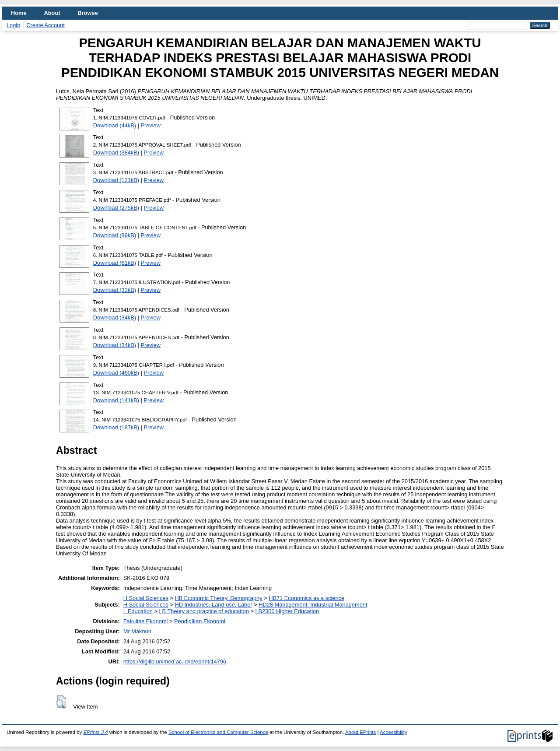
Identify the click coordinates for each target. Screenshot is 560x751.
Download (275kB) (116, 208)
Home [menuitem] (19, 13)
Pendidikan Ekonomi (200, 621)
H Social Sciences (146, 598)
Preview (150, 125)
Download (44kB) (115, 125)
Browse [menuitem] (88, 13)
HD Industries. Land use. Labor (213, 605)
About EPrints (360, 732)
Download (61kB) (115, 263)
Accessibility (394, 732)
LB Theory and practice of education (204, 611)
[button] (61, 702)
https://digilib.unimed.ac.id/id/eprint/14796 (175, 662)
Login (13, 25)
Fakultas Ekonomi (146, 621)
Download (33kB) (115, 290)
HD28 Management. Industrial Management (313, 605)
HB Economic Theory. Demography (218, 598)
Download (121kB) (116, 180)
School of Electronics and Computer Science (218, 732)
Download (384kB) (116, 153)
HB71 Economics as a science (306, 598)
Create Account (45, 25)
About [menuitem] (52, 13)
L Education (138, 611)
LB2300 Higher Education (287, 611)
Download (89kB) (115, 235)
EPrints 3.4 (95, 732)
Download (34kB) (115, 318)
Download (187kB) (116, 427)
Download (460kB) (116, 373)
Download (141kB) (116, 400)
